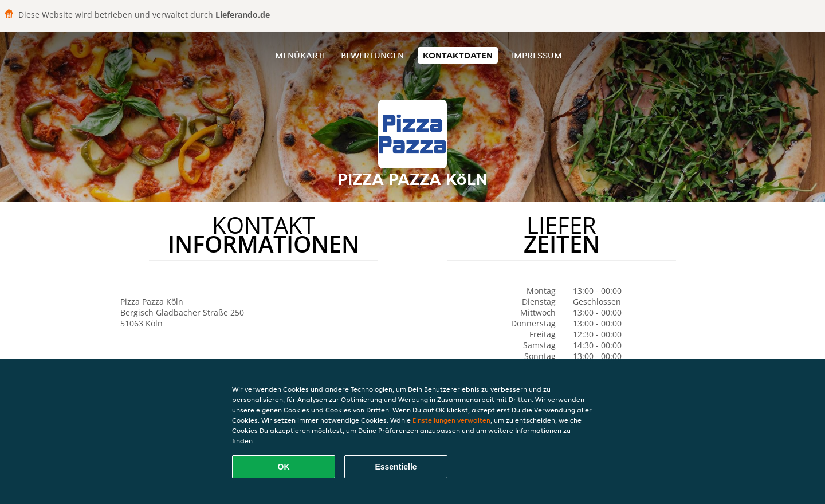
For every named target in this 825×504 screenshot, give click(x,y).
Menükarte (301, 55)
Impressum (537, 55)
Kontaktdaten (458, 55)
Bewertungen (372, 55)
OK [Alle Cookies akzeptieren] (284, 467)
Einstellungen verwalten (451, 420)
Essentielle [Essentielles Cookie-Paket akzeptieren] (396, 467)
